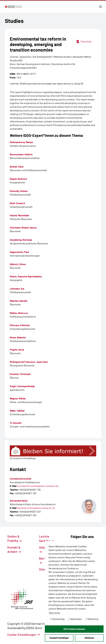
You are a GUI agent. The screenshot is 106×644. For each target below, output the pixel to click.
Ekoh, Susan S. (18, 203)
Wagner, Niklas (18, 398)
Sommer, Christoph (20, 374)
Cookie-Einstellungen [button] (23, 635)
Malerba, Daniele (19, 301)
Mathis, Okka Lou (19, 313)
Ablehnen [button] (89, 638)
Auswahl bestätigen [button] (59, 638)
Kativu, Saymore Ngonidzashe (26, 276)
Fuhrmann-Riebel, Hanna (23, 228)
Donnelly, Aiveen (19, 191)
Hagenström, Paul (19, 252)
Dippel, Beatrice (18, 179)
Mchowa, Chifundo (20, 325)
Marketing (92, 619)
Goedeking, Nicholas (21, 240)
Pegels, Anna (17, 350)
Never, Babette (18, 337)
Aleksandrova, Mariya (21, 142)
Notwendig (57, 619)
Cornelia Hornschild (20, 479)
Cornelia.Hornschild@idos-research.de (38, 486)
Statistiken (75, 619)
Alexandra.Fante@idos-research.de (36, 508)
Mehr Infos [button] (55, 613)
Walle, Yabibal (17, 411)
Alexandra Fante (19, 501)
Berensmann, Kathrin (21, 154)
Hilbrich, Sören (18, 264)
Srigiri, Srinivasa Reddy (22, 386)
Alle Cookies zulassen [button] (74, 629)
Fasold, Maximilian (20, 215)
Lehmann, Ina (17, 289)
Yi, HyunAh (16, 423)
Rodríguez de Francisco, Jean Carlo (29, 362)
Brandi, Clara (17, 166)
